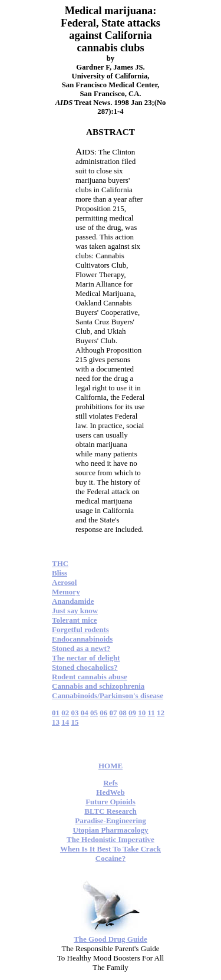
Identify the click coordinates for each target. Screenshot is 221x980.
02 (65, 713)
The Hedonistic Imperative (111, 839)
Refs (111, 783)
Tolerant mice (74, 620)
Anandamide (73, 601)
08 (123, 713)
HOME (111, 766)
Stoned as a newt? (81, 648)
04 (85, 713)
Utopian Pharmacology (110, 830)
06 (103, 713)
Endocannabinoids (82, 639)
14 (65, 722)
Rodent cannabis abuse (90, 677)
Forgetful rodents (80, 629)
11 (151, 713)
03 (75, 713)
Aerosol (64, 582)
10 (142, 713)
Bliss (60, 573)
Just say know (75, 611)
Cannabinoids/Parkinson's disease (108, 695)
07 (113, 713)
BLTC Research (110, 811)
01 (56, 713)
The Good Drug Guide (111, 939)
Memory (66, 592)
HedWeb (110, 792)
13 (56, 722)
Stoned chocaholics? (85, 667)
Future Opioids (111, 802)
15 (75, 722)
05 (94, 713)
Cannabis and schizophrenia (98, 686)
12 (161, 713)
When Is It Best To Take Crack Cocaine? (111, 854)
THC (60, 563)
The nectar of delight (86, 658)
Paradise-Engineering (111, 820)
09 (132, 713)
